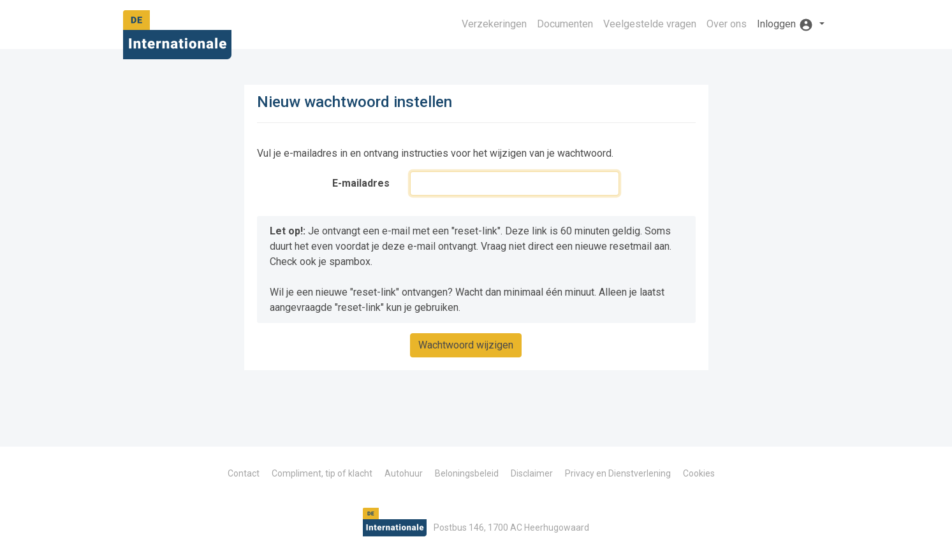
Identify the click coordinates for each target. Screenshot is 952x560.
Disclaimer (532, 473)
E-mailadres (361, 183)
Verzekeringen (494, 24)
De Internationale (177, 39)
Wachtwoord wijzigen (466, 345)
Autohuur (404, 473)
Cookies (699, 473)
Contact (244, 473)
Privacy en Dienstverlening (618, 473)
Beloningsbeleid (467, 473)
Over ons (727, 24)
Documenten (565, 24)
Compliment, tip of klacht (322, 473)
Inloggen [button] (787, 25)
